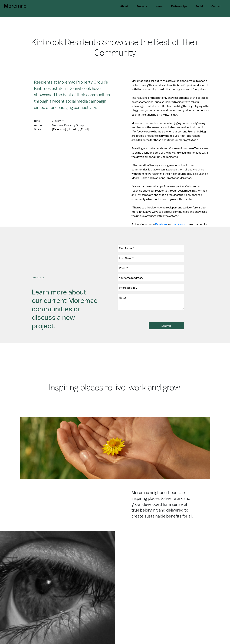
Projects (142, 6)
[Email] (84, 129)
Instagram (179, 224)
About (124, 6)
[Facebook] (59, 129)
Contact (216, 6)
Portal (199, 6)
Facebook (161, 224)
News (159, 6)
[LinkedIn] (73, 129)
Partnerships (179, 6)
